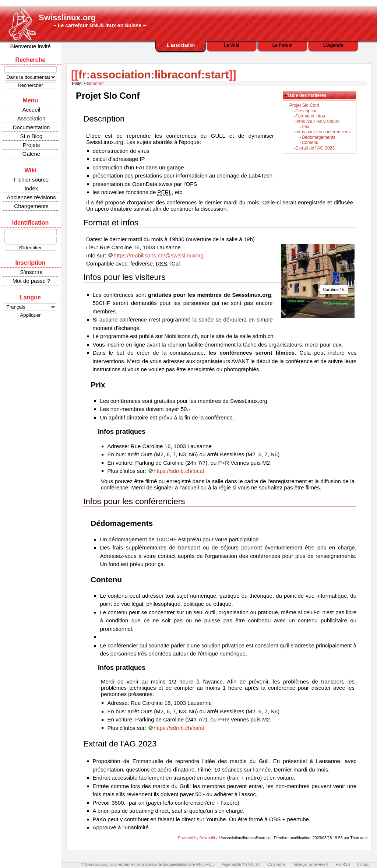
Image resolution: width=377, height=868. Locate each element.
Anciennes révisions (31, 197)
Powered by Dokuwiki (196, 838)
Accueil (31, 110)
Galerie (31, 154)
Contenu (310, 143)
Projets (31, 145)
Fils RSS (343, 865)
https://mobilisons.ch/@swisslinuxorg (158, 255)
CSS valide (276, 865)
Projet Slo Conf (304, 105)
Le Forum (283, 45)
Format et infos (310, 116)
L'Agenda (333, 45)
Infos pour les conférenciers (323, 132)
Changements (31, 206)
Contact (363, 865)
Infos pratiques (122, 432)
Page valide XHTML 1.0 (241, 865)
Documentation (31, 127)
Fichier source (31, 180)
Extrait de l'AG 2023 (315, 148)
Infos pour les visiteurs (318, 122)
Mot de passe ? (31, 281)
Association (31, 118)
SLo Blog (31, 136)
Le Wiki (232, 45)
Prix (305, 127)
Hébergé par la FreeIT (310, 865)
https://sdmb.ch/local (179, 471)
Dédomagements (318, 137)
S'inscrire (31, 272)
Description (307, 111)
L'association (181, 45)
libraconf (95, 84)
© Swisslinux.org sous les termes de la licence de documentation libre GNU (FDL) (148, 865)
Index (31, 188)
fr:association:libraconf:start (154, 75)
